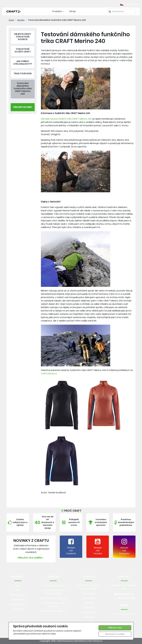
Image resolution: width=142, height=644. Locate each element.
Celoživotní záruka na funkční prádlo (89, 587)
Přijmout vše (115, 628)
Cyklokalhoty (89, 593)
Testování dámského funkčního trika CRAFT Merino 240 (57, 20)
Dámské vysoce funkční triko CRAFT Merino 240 (66, 119)
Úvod (11, 20)
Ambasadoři (89, 612)
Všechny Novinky (23, 107)
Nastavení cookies (115, 634)
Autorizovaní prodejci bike (53, 598)
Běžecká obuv (18, 595)
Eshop (73, 11)
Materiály (89, 608)
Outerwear (18, 609)
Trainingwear (18, 600)
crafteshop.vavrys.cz (124, 614)
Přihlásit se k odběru (31, 558)
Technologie (89, 598)
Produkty (58, 11)
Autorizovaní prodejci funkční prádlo (53, 592)
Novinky (21, 20)
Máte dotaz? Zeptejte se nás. (124, 587)
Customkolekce (89, 622)
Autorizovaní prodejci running (53, 605)
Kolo (18, 585)
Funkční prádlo (18, 604)
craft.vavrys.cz (49, 374)
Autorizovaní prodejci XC (53, 611)
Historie (89, 603)
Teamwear (89, 617)
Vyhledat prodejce (53, 585)
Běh (18, 590)
